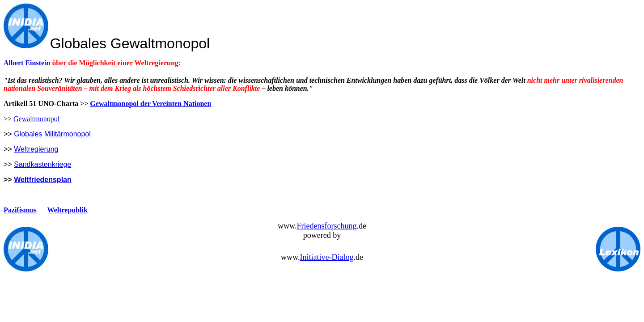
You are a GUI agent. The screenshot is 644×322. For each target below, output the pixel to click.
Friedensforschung (326, 226)
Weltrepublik (68, 210)
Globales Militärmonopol (52, 134)
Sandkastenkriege (42, 164)
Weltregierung (36, 149)
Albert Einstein (27, 63)
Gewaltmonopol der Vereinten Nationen (150, 104)
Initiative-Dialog (326, 257)
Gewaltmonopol (36, 119)
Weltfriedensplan (43, 180)
